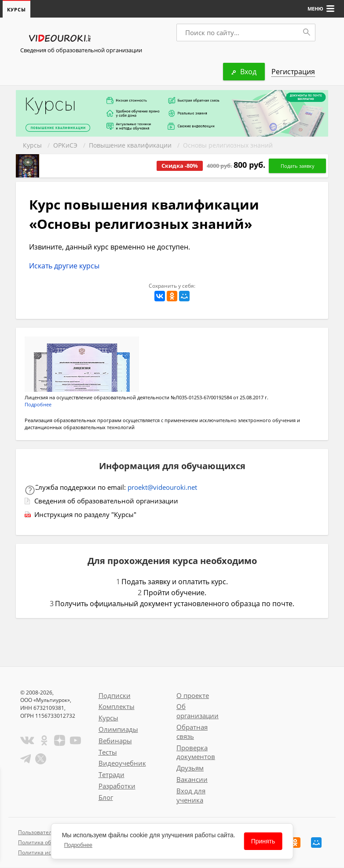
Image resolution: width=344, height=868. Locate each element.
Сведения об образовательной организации (81, 51)
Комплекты (117, 707)
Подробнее (38, 405)
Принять (263, 841)
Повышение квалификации (130, 146)
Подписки (115, 696)
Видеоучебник (122, 763)
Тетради (112, 775)
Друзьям (190, 768)
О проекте (193, 696)
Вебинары (115, 741)
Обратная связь (192, 732)
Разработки (117, 786)
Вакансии (192, 780)
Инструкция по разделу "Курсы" (85, 515)
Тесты (108, 752)
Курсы (32, 146)
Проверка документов (196, 753)
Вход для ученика (191, 796)
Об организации (198, 711)
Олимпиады (118, 730)
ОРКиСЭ (65, 146)
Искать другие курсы (64, 266)
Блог (106, 798)
